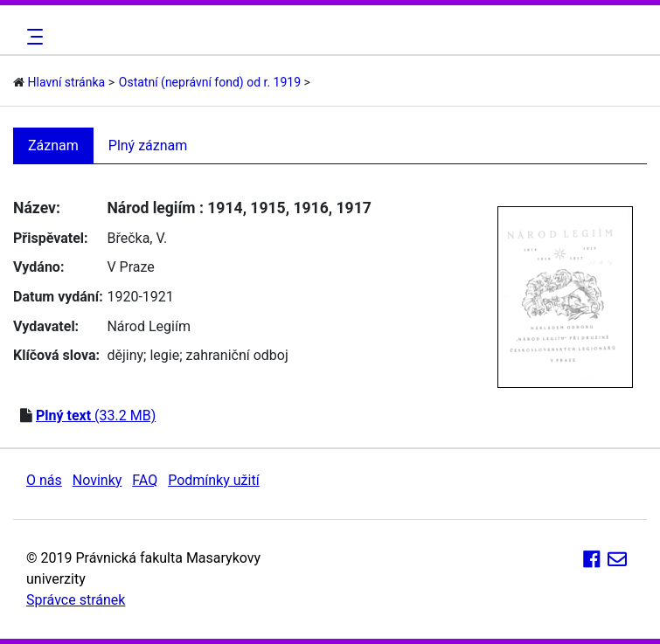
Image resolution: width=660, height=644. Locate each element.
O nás (44, 480)
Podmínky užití (213, 480)
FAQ (145, 480)
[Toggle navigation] (32, 37)
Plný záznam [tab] (148, 145)
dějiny (125, 355)
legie (164, 355)
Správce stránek (76, 600)
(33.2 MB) (96, 415)
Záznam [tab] (53, 145)
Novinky (97, 480)
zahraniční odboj (237, 355)
